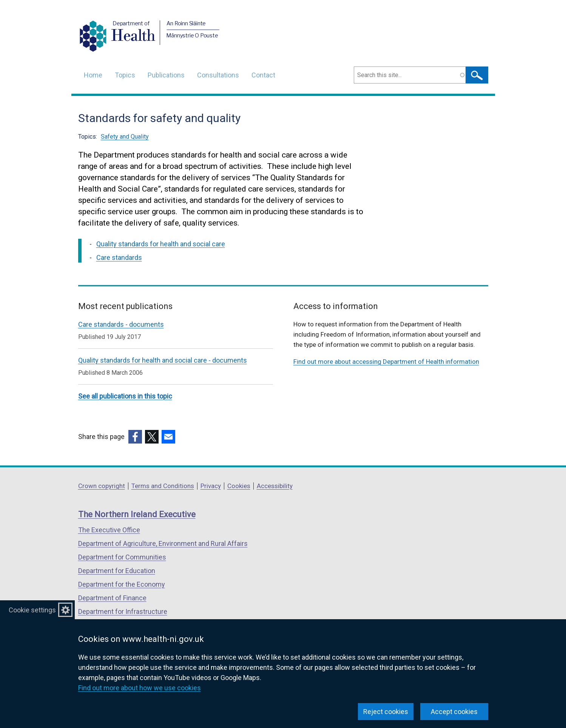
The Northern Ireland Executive (137, 514)
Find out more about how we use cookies (140, 688)
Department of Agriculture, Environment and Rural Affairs (163, 543)
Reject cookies (386, 712)
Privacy (211, 486)
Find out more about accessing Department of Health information (386, 362)
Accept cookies (454, 712)
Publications (166, 75)
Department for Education (117, 571)
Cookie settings (32, 610)
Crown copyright (102, 486)
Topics (125, 75)
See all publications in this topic (125, 396)
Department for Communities (122, 557)
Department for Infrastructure (123, 611)
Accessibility (275, 486)
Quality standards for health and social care (161, 244)
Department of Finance (112, 598)
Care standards (119, 257)
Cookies (239, 486)
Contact (263, 75)
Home (93, 75)
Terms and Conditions (163, 486)
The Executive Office (109, 530)
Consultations (218, 75)
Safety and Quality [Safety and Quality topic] (125, 137)
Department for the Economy (122, 584)
